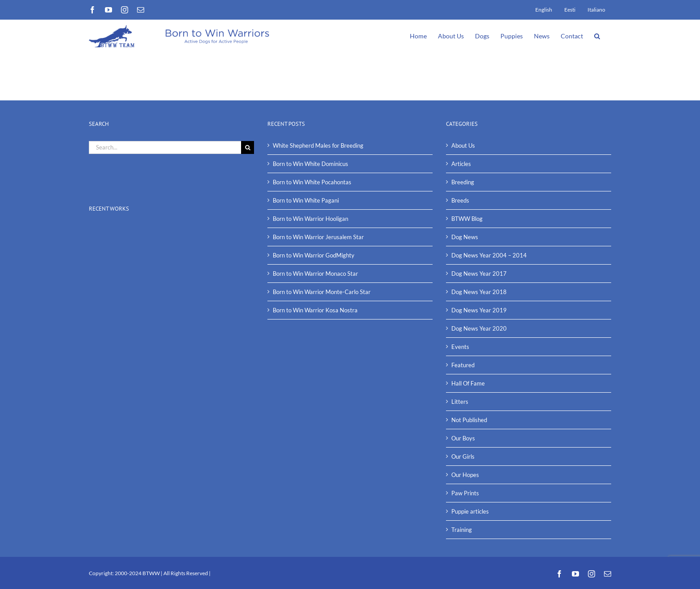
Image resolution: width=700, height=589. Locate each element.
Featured (463, 365)
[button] (597, 35)
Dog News (465, 237)
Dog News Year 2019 (479, 310)
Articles (461, 164)
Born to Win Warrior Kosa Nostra (315, 310)
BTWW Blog (467, 219)
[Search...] (165, 147)
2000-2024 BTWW (138, 573)
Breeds (460, 200)
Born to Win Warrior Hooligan (310, 219)
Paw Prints (465, 493)
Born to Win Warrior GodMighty (314, 255)
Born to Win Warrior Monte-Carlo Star (322, 292)
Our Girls (463, 456)
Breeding (463, 182)
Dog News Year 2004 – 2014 (489, 255)
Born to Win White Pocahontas (312, 182)
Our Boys (463, 438)
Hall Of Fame (468, 383)
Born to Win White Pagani (306, 200)
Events (460, 347)
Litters (460, 402)
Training (462, 530)
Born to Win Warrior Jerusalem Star (318, 237)
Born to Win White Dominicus (310, 164)
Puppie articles (470, 511)
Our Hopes (465, 475)
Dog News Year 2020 (479, 328)
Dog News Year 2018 (479, 292)
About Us (463, 145)
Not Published (469, 420)
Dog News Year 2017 (479, 274)
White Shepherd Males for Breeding (318, 145)
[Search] (248, 147)
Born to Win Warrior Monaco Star (315, 274)
